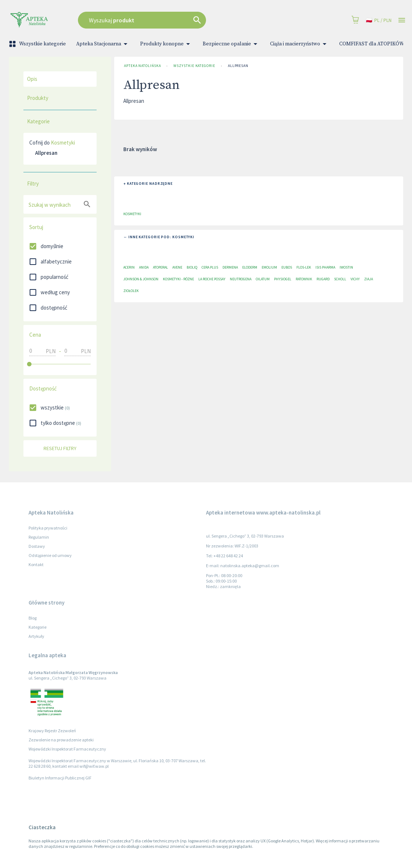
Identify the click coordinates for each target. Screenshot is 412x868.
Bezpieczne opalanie (231, 44)
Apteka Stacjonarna (103, 44)
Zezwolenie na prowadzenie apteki (61, 740)
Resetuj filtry (60, 448)
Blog (33, 618)
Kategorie (38, 627)
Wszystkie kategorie (38, 44)
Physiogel (283, 279)
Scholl (340, 279)
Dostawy (37, 546)
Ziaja (368, 279)
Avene (177, 267)
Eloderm (250, 267)
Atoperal (160, 267)
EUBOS (287, 267)
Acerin (129, 267)
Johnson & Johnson (141, 279)
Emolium (269, 267)
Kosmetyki (63, 143)
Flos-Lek (304, 267)
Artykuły (36, 636)
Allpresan (238, 66)
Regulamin (39, 537)
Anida (144, 267)
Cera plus (210, 267)
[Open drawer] (402, 20)
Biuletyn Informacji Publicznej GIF (60, 778)
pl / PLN (379, 20)
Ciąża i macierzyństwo (299, 44)
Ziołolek (131, 291)
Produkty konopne (166, 44)
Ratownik (304, 279)
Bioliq (192, 267)
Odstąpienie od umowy (50, 555)
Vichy (355, 279)
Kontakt (36, 564)
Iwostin (346, 267)
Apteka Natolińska (142, 66)
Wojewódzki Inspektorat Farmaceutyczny (67, 749)
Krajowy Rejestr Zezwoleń (52, 731)
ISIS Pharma (325, 267)
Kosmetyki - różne (178, 279)
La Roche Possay (212, 279)
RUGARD (323, 279)
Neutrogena (241, 279)
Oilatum (263, 279)
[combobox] (171, 20)
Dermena (230, 267)
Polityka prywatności (48, 528)
